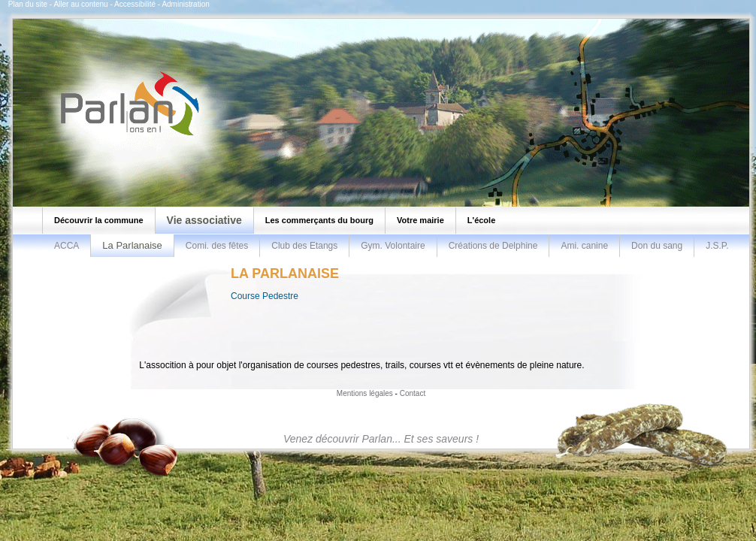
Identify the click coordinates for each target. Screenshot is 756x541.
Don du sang (657, 246)
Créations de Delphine (493, 246)
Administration (185, 4)
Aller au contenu (80, 4)
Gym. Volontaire (393, 246)
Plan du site (28, 4)
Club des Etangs (304, 246)
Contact (413, 393)
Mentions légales (365, 393)
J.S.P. (717, 246)
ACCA (67, 246)
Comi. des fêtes (217, 246)
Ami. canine (584, 246)
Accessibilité (135, 4)
